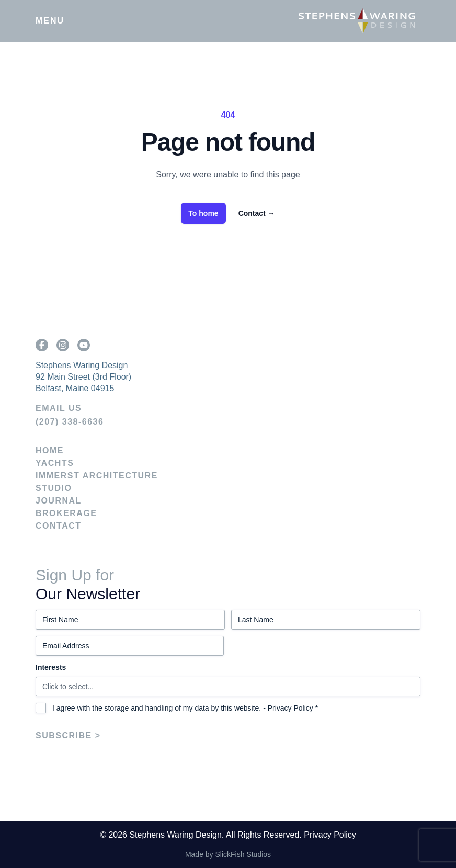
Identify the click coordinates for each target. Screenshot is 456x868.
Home (50, 450)
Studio (54, 488)
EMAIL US (59, 408)
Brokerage (66, 513)
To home (203, 213)
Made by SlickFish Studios (228, 854)
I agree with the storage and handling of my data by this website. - (185, 708)
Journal (59, 501)
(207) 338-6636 (70, 422)
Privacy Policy (290, 708)
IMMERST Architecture (97, 476)
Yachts (55, 463)
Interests (51, 667)
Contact (257, 213)
